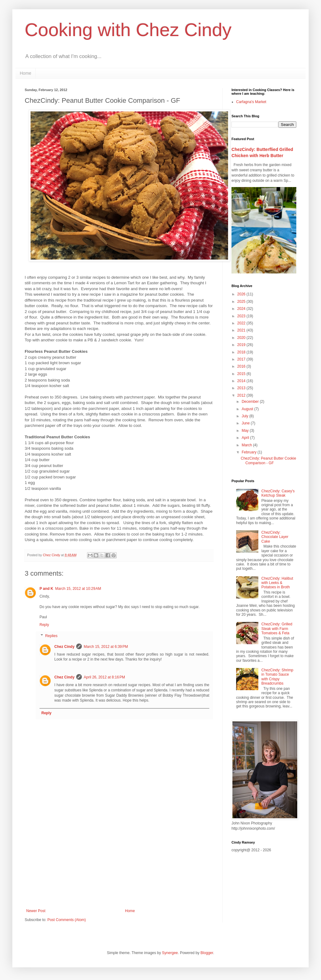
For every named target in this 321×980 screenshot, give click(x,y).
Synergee (170, 953)
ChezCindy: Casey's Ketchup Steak (278, 493)
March (247, 445)
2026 (242, 294)
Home (25, 73)
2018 (242, 352)
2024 (242, 309)
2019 (242, 345)
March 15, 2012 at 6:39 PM (106, 647)
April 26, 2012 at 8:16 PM (104, 677)
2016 (242, 366)
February (250, 452)
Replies (51, 636)
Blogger (207, 953)
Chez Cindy (64, 647)
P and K (46, 589)
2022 (242, 323)
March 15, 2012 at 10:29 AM (78, 589)
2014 (242, 381)
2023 (242, 316)
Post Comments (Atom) (67, 920)
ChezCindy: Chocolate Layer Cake (275, 537)
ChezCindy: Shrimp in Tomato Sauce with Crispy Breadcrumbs (277, 677)
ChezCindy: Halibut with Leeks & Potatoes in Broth (277, 583)
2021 (242, 330)
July (246, 416)
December (251, 402)
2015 (242, 374)
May (246, 431)
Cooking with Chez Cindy (128, 30)
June (246, 423)
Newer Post (36, 911)
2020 (242, 338)
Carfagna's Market (251, 102)
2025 (242, 302)
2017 (242, 359)
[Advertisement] (119, 858)
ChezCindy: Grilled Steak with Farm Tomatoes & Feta (277, 629)
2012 (242, 395)
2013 (242, 388)
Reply (44, 625)
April (246, 438)
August (248, 409)
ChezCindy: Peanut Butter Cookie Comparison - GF (268, 461)
